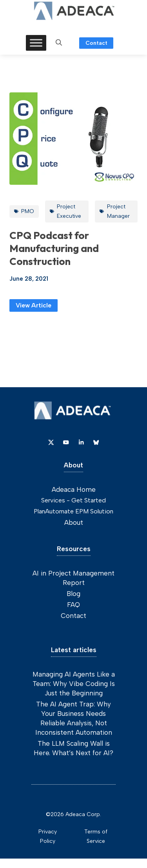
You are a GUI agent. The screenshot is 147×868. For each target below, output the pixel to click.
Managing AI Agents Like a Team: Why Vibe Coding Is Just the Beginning (74, 684)
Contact (73, 616)
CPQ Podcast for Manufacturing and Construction (54, 248)
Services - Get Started (73, 500)
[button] (59, 43)
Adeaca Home (74, 489)
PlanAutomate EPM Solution (73, 511)
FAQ (73, 605)
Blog (73, 594)
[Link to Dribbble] (81, 442)
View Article (34, 305)
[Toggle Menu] (36, 43)
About (74, 522)
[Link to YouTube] (66, 442)
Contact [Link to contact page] (96, 43)
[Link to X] (51, 442)
